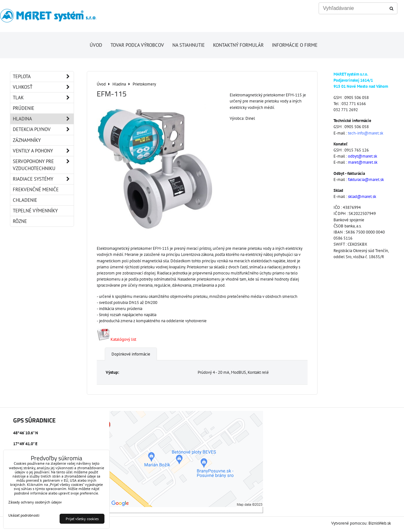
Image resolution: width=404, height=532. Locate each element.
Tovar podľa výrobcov (137, 45)
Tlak (43, 98)
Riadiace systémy (43, 179)
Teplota (43, 77)
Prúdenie (24, 108)
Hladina (43, 119)
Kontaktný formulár (238, 45)
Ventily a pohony (43, 151)
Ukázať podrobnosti (24, 515)
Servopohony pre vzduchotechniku (43, 165)
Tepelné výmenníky (35, 211)
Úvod (96, 45)
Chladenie (25, 200)
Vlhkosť (43, 87)
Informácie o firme (295, 45)
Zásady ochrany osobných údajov (35, 502)
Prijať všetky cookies (82, 519)
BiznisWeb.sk (380, 523)
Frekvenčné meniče (36, 189)
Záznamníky (27, 140)
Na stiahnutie (189, 45)
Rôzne (20, 221)
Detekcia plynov (43, 129)
